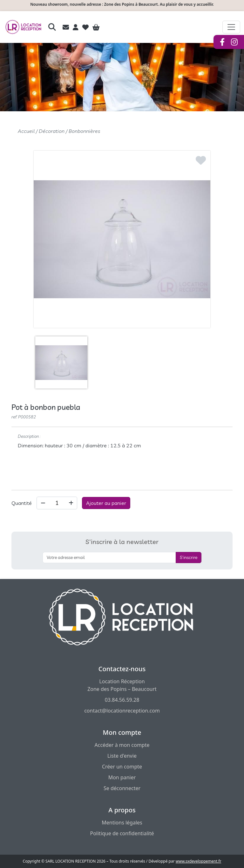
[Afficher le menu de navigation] (231, 27)
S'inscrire (189, 557)
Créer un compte (122, 767)
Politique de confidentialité (122, 833)
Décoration (52, 131)
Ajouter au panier (106, 503)
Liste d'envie (122, 756)
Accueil (26, 131)
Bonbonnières (84, 131)
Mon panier (122, 777)
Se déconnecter (122, 788)
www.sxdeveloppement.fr (199, 861)
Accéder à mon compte (122, 745)
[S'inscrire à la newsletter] (109, 558)
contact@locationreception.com (122, 711)
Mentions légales (122, 823)
